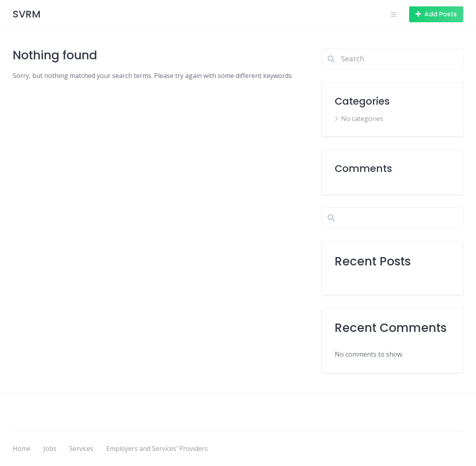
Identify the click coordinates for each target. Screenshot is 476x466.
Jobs (50, 448)
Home (22, 448)
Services (81, 448)
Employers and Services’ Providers (157, 448)
